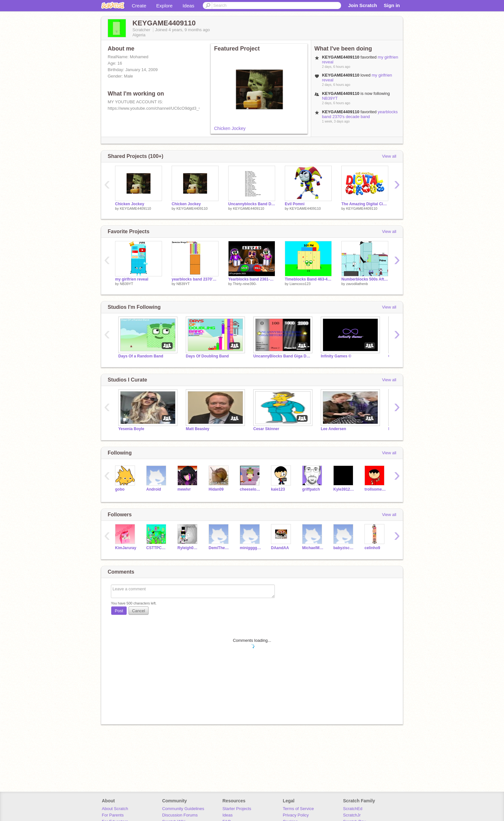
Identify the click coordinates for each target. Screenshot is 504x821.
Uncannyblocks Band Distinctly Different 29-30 (252, 204)
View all (389, 156)
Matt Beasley (198, 429)
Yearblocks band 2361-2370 (252, 279)
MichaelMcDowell (313, 548)
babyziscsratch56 (344, 548)
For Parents (113, 815)
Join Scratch (363, 5)
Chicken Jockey (230, 128)
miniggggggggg (251, 548)
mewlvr (184, 489)
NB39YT (330, 98)
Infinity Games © (336, 356)
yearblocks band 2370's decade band (360, 114)
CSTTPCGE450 (157, 548)
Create (139, 6)
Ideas (189, 6)
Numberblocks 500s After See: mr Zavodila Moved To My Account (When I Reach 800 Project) (365, 279)
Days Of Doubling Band (207, 356)
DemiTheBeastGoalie (219, 548)
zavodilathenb (357, 284)
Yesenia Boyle (131, 429)
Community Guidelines (183, 809)
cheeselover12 (251, 489)
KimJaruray (126, 548)
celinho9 (372, 548)
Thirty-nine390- (245, 284)
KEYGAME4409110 (135, 208)
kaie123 (278, 489)
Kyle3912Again (344, 489)
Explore (164, 6)
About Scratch (115, 809)
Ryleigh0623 (188, 548)
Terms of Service (298, 809)
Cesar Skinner (266, 429)
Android (154, 489)
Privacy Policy (296, 815)
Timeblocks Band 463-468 (308, 279)
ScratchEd (353, 809)
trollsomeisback (375, 489)
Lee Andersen (333, 429)
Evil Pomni (295, 204)
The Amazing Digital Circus (365, 204)
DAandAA (280, 548)
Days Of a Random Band (141, 356)
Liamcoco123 (300, 284)
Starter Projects (237, 809)
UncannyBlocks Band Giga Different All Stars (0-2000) (282, 356)
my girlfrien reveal (132, 279)
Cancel (139, 611)
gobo (120, 489)
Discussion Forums (180, 815)
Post (119, 611)
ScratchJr (352, 815)
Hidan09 (216, 489)
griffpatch (311, 489)
